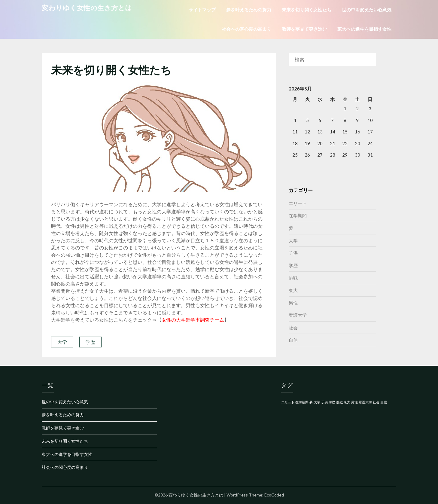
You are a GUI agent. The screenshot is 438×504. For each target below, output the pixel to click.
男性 (293, 303)
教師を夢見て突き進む (304, 29)
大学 (62, 342)
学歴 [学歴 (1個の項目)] (332, 402)
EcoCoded (274, 495)
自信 (293, 340)
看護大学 (298, 315)
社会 (293, 328)
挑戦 (293, 278)
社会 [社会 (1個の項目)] (376, 402)
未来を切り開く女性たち (307, 10)
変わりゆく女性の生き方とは (87, 8)
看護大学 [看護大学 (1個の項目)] (365, 402)
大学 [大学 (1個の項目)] (317, 402)
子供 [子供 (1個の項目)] (324, 402)
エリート (298, 203)
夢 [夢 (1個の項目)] (311, 402)
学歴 (90, 342)
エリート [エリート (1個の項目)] (288, 402)
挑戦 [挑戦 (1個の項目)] (339, 402)
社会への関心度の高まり (246, 29)
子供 (293, 253)
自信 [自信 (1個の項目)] (384, 402)
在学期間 (298, 215)
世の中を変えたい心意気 (367, 10)
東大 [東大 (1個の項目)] (347, 402)
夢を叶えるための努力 (249, 10)
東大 (293, 290)
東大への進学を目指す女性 (364, 29)
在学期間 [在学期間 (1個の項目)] (302, 402)
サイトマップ (202, 10)
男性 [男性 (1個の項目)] (354, 402)
